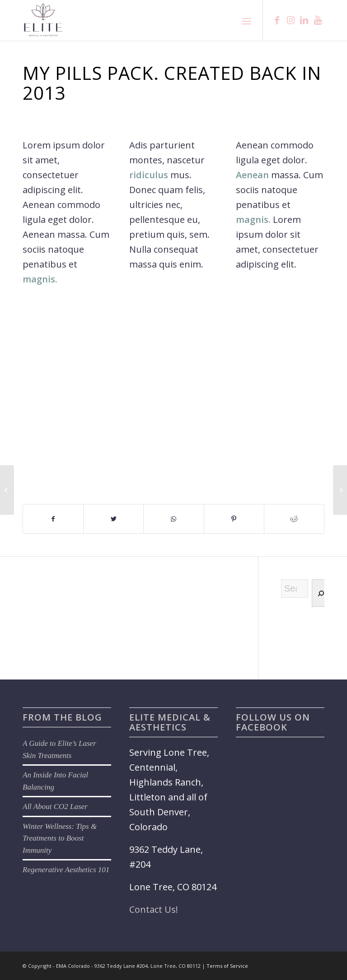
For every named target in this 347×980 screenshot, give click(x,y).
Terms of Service (227, 966)
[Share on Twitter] (113, 519)
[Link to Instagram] (291, 20)
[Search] (321, 593)
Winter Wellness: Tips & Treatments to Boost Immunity (60, 838)
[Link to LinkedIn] (304, 20)
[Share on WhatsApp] (173, 519)
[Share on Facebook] (53, 519)
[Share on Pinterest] (234, 519)
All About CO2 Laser (55, 807)
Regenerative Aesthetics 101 (66, 870)
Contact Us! (154, 909)
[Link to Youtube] (318, 20)
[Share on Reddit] (294, 519)
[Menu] (246, 20)
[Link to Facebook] (277, 20)
